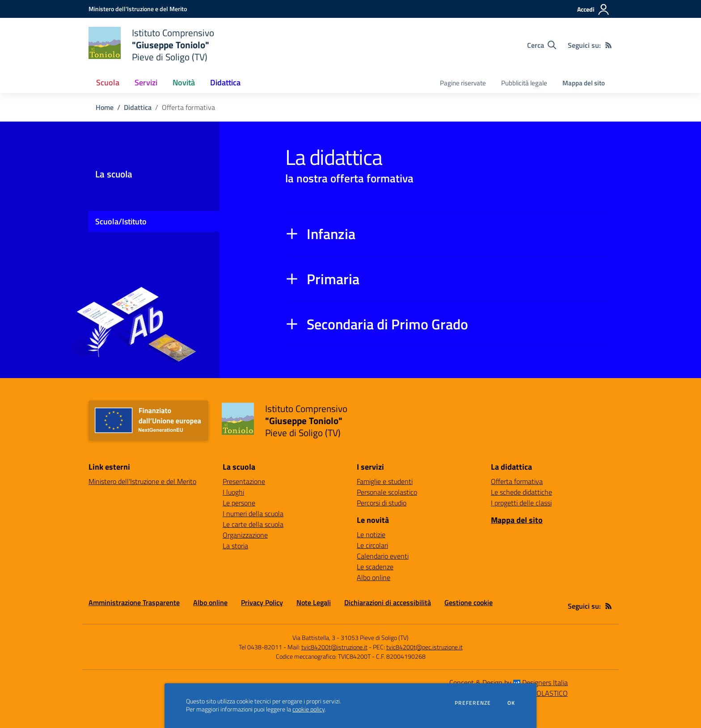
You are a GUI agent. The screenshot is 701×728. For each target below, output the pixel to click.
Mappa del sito (584, 83)
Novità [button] (184, 82)
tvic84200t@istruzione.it (334, 647)
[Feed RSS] (608, 45)
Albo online (374, 577)
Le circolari (372, 545)
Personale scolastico (387, 492)
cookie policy (308, 709)
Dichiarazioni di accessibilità (388, 602)
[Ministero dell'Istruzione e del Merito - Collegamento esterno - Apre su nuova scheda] (138, 9)
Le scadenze (375, 567)
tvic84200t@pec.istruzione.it (424, 647)
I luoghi (233, 492)
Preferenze (473, 703)
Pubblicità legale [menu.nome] (524, 83)
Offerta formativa (517, 481)
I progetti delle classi (521, 503)
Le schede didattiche (522, 492)
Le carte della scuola (253, 524)
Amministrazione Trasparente (134, 602)
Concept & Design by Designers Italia (509, 682)
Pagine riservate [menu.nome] (463, 83)
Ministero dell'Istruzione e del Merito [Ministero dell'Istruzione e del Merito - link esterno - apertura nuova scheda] (142, 481)
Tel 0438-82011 (260, 647)
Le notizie (371, 534)
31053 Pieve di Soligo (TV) (375, 638)
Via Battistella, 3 (314, 638)
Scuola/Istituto (121, 221)
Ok (511, 703)
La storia (235, 546)
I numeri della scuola (253, 513)
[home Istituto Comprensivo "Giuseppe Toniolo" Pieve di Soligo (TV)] (151, 45)
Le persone (239, 503)
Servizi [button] (146, 82)
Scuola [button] (108, 82)
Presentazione (244, 481)
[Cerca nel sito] (542, 45)
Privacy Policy (262, 602)
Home (105, 107)
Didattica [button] (225, 82)
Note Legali (314, 602)
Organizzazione (245, 535)
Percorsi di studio (382, 503)
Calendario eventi (383, 556)
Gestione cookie (469, 602)
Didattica (138, 107)
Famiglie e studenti (385, 481)
